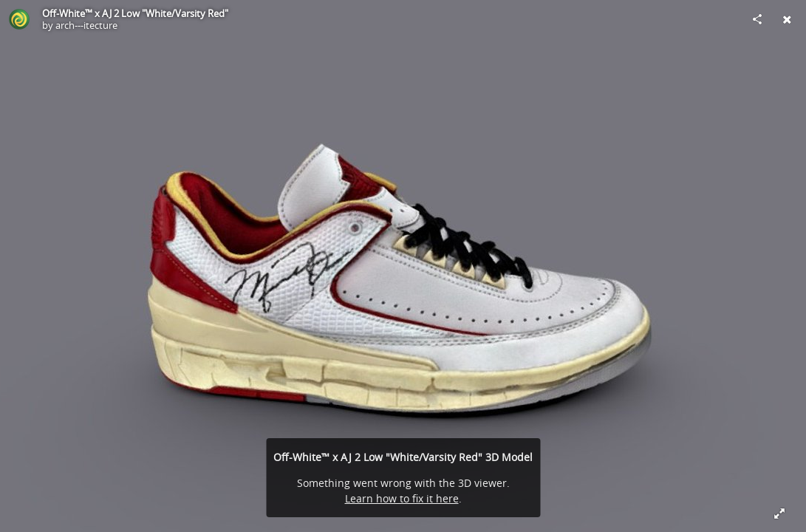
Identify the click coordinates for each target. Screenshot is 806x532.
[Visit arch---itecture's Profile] (19, 19)
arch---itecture (86, 25)
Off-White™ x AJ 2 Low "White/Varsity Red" (135, 13)
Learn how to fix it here (402, 498)
